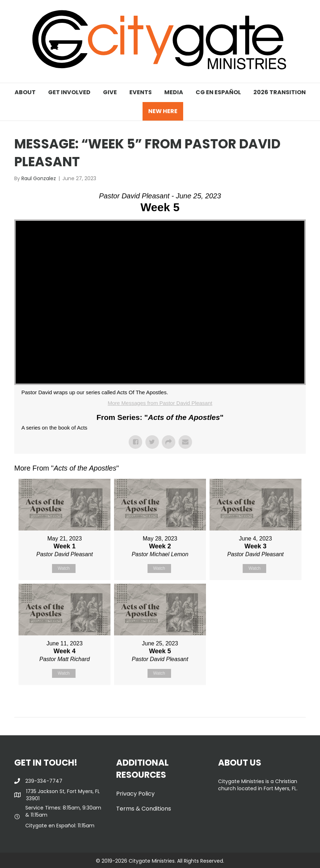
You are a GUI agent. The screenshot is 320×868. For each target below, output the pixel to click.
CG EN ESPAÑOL (218, 92)
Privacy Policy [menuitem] (135, 794)
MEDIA (174, 92)
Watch (64, 568)
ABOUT (25, 92)
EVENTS (141, 92)
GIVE (110, 92)
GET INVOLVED (69, 92)
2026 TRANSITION (280, 92)
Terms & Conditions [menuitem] (144, 809)
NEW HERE (163, 111)
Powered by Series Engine (279, 703)
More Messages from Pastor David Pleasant (160, 403)
